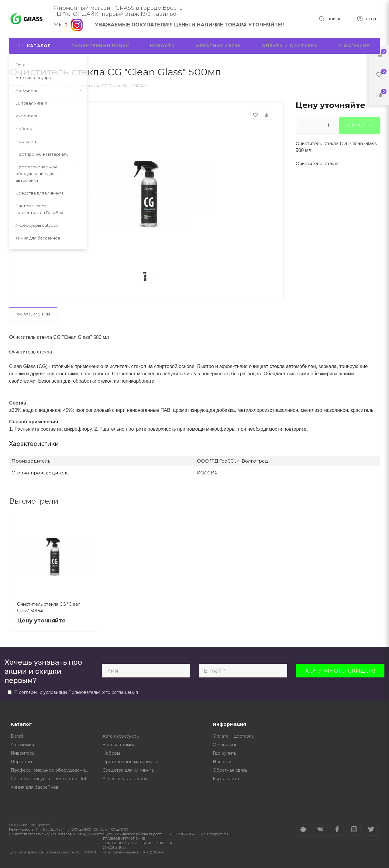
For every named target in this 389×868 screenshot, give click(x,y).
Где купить (224, 753)
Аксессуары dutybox (125, 779)
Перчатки (21, 762)
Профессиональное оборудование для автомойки (52, 770)
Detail (17, 736)
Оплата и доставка (289, 46)
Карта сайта (226, 779)
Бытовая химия (119, 745)
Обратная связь (219, 46)
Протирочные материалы (130, 762)
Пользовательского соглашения (103, 692)
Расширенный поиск (100, 46)
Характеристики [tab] (33, 314)
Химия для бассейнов (34, 787)
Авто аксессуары (121, 736)
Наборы (111, 753)
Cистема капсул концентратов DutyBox (52, 779)
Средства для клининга (128, 770)
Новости (162, 46)
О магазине (354, 46)
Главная (17, 85)
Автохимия (22, 745)
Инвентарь (22, 753)
